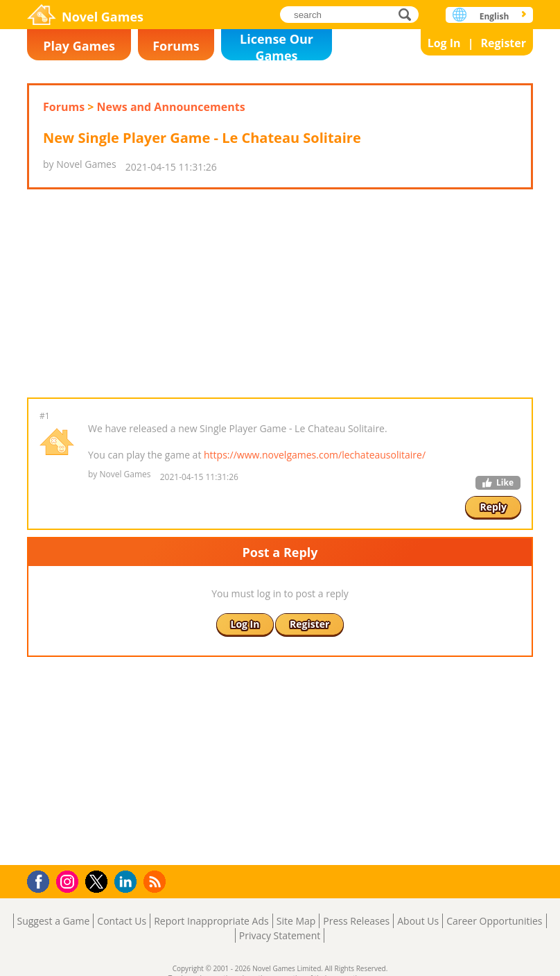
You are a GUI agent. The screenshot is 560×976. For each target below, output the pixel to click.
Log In (444, 43)
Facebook (42, 880)
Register (503, 43)
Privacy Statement (280, 935)
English (495, 16)
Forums (176, 46)
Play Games (79, 46)
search (409, 14)
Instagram (69, 881)
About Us (418, 921)
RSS (156, 881)
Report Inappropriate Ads (211, 921)
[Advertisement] (279, 293)
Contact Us (122, 921)
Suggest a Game (54, 921)
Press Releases (356, 921)
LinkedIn (128, 882)
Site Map (296, 921)
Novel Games (103, 17)
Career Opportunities (494, 921)
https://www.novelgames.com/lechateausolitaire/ (315, 455)
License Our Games (277, 45)
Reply (493, 507)
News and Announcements (171, 107)
